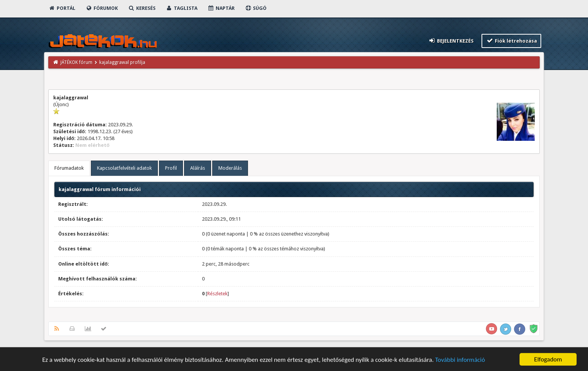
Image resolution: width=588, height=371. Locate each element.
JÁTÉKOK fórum (76, 62)
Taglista (182, 8)
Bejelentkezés (451, 41)
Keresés (142, 8)
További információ (460, 361)
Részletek (217, 294)
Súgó (256, 8)
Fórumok (102, 8)
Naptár (221, 8)
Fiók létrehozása (511, 41)
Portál (62, 8)
